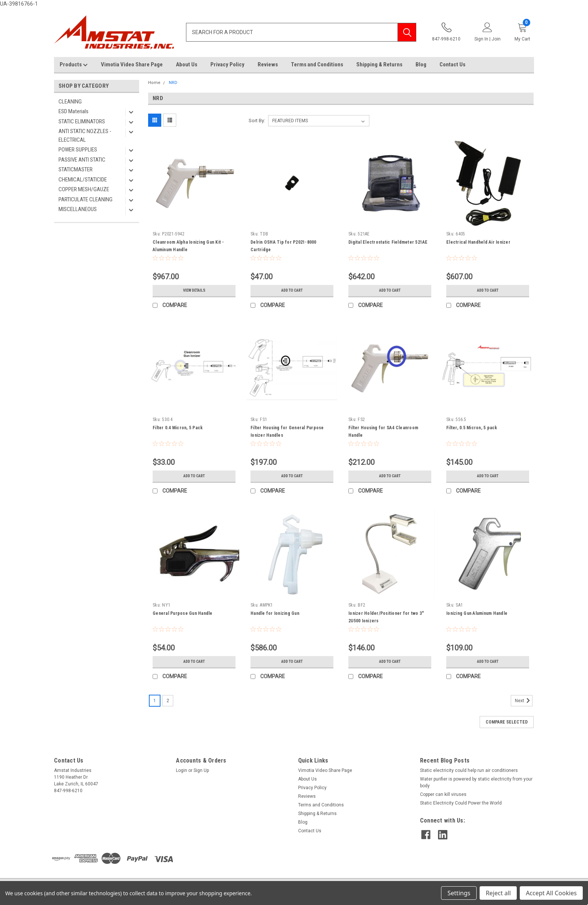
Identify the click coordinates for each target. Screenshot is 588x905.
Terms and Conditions (317, 64)
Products (74, 65)
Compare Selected (507, 722)
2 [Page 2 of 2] (168, 701)
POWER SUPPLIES (78, 150)
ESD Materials (73, 111)
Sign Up (201, 770)
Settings (459, 893)
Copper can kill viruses (443, 794)
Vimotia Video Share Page (132, 64)
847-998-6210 (446, 32)
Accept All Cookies (551, 893)
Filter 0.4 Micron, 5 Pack (178, 428)
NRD (173, 83)
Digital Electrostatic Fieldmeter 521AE (388, 242)
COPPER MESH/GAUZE (84, 189)
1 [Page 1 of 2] (155, 701)
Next (524, 701)
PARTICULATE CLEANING (85, 199)
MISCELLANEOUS (78, 209)
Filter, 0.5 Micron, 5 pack (472, 428)
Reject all (498, 893)
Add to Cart (292, 291)
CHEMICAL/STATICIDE (83, 180)
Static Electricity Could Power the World (461, 803)
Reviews (268, 64)
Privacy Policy (227, 64)
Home (154, 83)
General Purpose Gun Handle (183, 613)
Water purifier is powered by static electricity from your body (476, 782)
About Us (187, 64)
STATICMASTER (76, 169)
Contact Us (452, 64)
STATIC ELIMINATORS (82, 121)
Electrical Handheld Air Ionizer (478, 242)
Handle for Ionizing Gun (275, 613)
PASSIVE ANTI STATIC (82, 160)
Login (181, 770)
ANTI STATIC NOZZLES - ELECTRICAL (85, 136)
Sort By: (257, 121)
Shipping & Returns (379, 64)
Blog (421, 64)
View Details (194, 291)
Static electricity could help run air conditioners (469, 770)
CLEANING (70, 102)
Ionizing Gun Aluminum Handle (477, 613)
